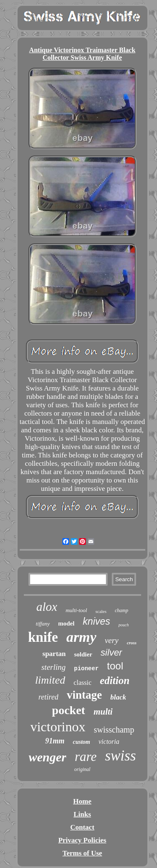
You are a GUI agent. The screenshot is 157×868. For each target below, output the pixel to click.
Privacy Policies (82, 840)
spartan (54, 654)
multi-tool (76, 610)
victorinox (58, 727)
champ (121, 610)
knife (43, 637)
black (118, 697)
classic (83, 683)
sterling (54, 667)
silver (111, 652)
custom (81, 742)
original (82, 769)
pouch (124, 625)
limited (50, 680)
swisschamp (114, 730)
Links (82, 814)
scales (101, 611)
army (81, 637)
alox (47, 607)
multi (103, 712)
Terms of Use (82, 853)
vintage (84, 695)
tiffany (42, 624)
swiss (121, 756)
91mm (55, 741)
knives (97, 621)
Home (82, 801)
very (112, 640)
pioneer (86, 669)
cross (132, 643)
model (66, 623)
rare (85, 757)
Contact (82, 827)
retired (49, 697)
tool (115, 666)
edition (115, 680)
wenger (47, 757)
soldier (83, 654)
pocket (68, 710)
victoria (109, 742)
